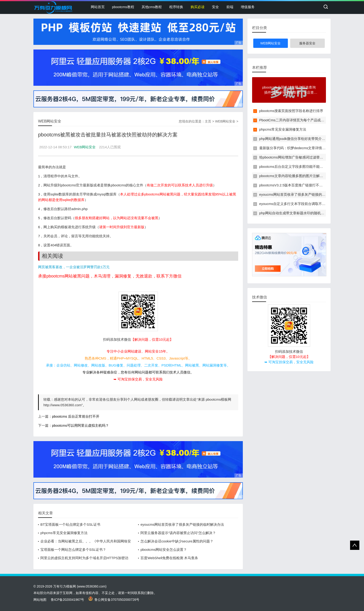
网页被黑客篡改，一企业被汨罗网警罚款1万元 (74, 267)
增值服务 (248, 7)
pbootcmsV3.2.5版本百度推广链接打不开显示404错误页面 (304, 185)
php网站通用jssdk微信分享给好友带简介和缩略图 (297, 139)
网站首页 (98, 7)
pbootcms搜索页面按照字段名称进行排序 (291, 111)
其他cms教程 (152, 7)
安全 (215, 7)
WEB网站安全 (225, 121)
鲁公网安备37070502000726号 (114, 600)
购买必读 (198, 7)
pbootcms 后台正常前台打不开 (76, 416)
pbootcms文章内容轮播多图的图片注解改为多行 (296, 176)
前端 (230, 7)
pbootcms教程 (123, 7)
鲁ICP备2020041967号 (67, 600)
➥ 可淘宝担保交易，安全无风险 (138, 379)
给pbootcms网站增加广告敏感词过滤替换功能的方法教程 (303, 157)
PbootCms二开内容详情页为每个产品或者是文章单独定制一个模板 (311, 120)
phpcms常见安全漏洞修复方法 (64, 533)
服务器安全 (307, 43)
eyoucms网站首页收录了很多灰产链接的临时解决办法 (182, 524)
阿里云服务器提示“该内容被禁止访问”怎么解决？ (178, 533)
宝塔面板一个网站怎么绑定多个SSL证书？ (73, 550)
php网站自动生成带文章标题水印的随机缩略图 (295, 213)
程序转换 (176, 7)
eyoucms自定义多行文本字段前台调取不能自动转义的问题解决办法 (312, 204)
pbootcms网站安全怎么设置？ (164, 550)
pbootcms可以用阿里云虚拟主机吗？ (80, 425)
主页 (208, 121)
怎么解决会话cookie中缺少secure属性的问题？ (177, 541)
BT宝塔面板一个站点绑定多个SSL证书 (70, 524)
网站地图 (40, 600)
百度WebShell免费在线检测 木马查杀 (169, 558)
